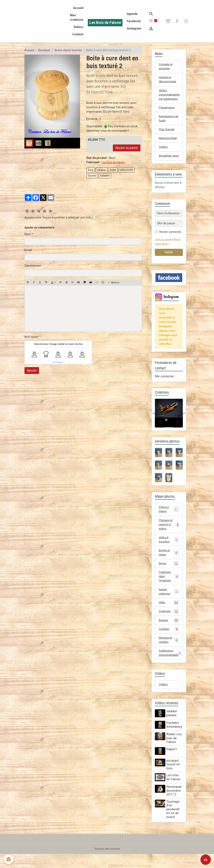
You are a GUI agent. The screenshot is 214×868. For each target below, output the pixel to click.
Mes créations (77, 17)
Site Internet (33, 266)
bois (91, 170)
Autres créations (169, 606)
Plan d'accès (167, 136)
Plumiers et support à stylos (169, 537)
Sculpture (169, 626)
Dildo (169, 617)
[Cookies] (9, 859)
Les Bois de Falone (114, 162)
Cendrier (169, 644)
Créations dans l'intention (169, 590)
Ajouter (32, 370)
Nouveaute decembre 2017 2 (175, 805)
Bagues (169, 635)
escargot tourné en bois (174, 779)
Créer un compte (164, 251)
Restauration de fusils (167, 124)
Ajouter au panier (127, 148)
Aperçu (113, 282)
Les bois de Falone (174, 792)
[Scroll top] (206, 860)
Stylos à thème (169, 521)
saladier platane (172, 729)
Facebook (134, 21)
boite (113, 170)
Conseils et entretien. (166, 67)
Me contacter (164, 388)
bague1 (172, 764)
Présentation (167, 113)
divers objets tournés (68, 50)
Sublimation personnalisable (171, 668)
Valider (169, 264)
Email (28, 250)
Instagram (134, 28)
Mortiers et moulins (169, 655)
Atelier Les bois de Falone (175, 753)
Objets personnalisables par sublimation (170, 98)
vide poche (126, 170)
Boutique (44, 50)
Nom (28, 234)
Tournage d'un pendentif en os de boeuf (173, 823)
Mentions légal (168, 145)
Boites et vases (169, 566)
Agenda (132, 14)
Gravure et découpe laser (168, 80)
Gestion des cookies (107, 863)
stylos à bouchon (169, 552)
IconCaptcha (57, 362)
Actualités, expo (166, 165)
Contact (78, 34)
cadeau (102, 170)
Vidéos (78, 27)
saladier (105, 176)
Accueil (78, 8)
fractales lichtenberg (175, 740)
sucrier (92, 176)
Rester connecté (170, 243)
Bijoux (169, 577)
